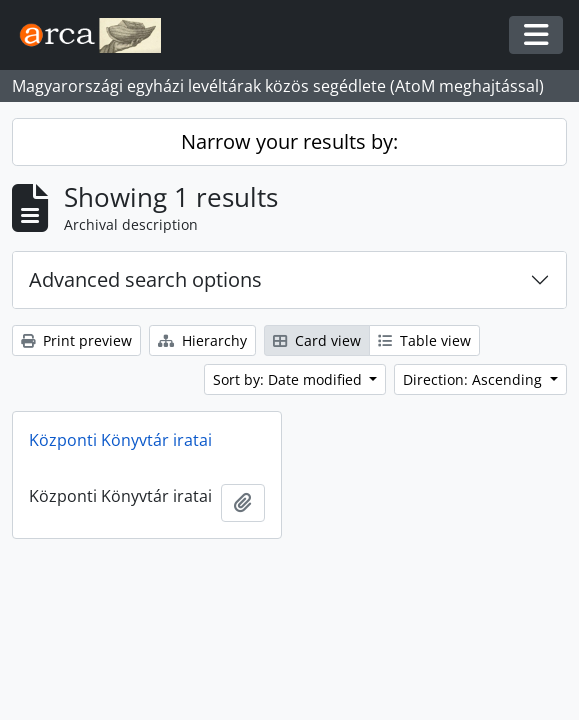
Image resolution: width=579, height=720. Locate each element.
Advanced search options (145, 279)
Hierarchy (202, 340)
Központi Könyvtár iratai (120, 440)
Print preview (76, 340)
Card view (317, 340)
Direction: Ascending (474, 379)
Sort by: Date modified (289, 379)
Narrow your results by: (289, 141)
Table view (424, 340)
